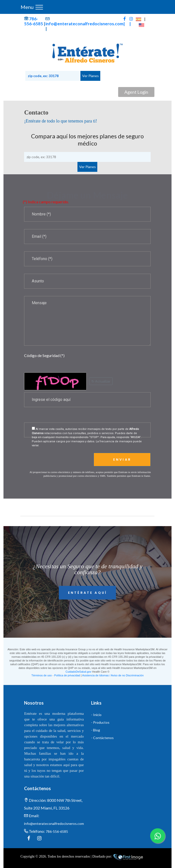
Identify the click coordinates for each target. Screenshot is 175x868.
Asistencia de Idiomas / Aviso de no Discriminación (113, 675)
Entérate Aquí (87, 593)
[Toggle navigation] (39, 7)
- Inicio (96, 715)
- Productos (100, 722)
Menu (27, 7)
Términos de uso (41, 675)
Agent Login (136, 92)
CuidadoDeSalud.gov (78, 672)
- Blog (96, 730)
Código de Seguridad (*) (44, 355)
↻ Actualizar (101, 381)
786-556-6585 (34, 21)
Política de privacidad (67, 675)
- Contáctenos (102, 738)
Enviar (122, 460)
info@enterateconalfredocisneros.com (84, 24)
